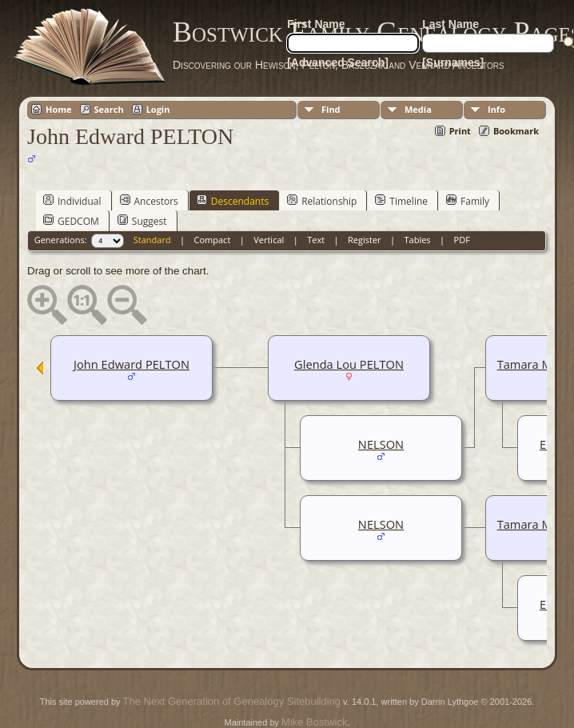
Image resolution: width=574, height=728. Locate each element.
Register (365, 240)
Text (316, 240)
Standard (152, 240)
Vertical (269, 240)
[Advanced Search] (338, 62)
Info (496, 109)
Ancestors (149, 201)
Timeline (401, 201)
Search (109, 109)
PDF (462, 240)
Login (158, 109)
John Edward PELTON (132, 364)
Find (331, 109)
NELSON (381, 444)
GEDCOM (71, 221)
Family (468, 201)
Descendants (233, 201)
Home (59, 109)
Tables (418, 240)
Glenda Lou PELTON (349, 364)
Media (418, 109)
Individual (72, 201)
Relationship (322, 201)
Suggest (142, 221)
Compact (213, 240)
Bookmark (516, 131)
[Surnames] (453, 62)
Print (460, 131)
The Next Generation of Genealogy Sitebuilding (232, 701)
